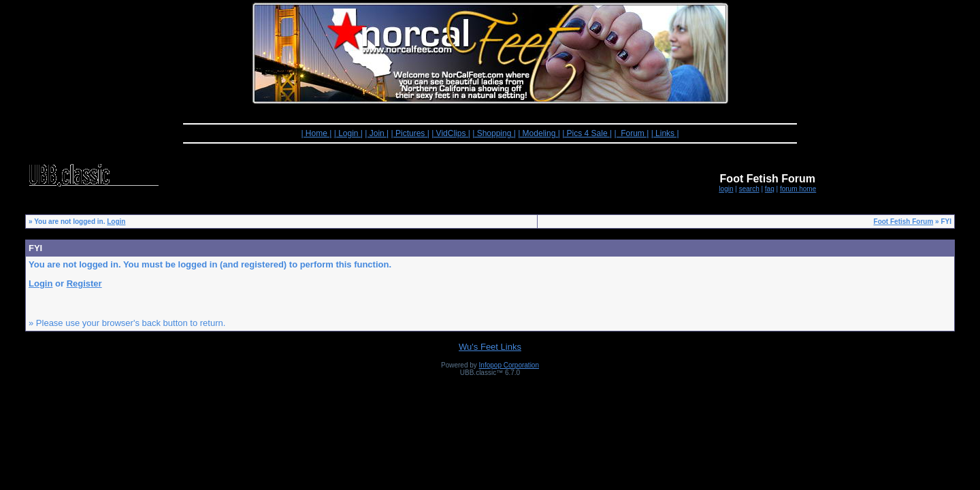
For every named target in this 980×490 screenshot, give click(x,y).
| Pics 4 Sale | (587, 133)
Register (84, 283)
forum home (798, 189)
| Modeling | (539, 133)
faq (770, 189)
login (726, 189)
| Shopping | (494, 133)
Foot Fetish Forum (904, 222)
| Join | (377, 133)
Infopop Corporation (509, 365)
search (749, 189)
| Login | (348, 133)
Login (116, 222)
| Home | (316, 133)
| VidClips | (451, 133)
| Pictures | (410, 133)
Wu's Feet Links (490, 347)
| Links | (665, 133)
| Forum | (631, 133)
